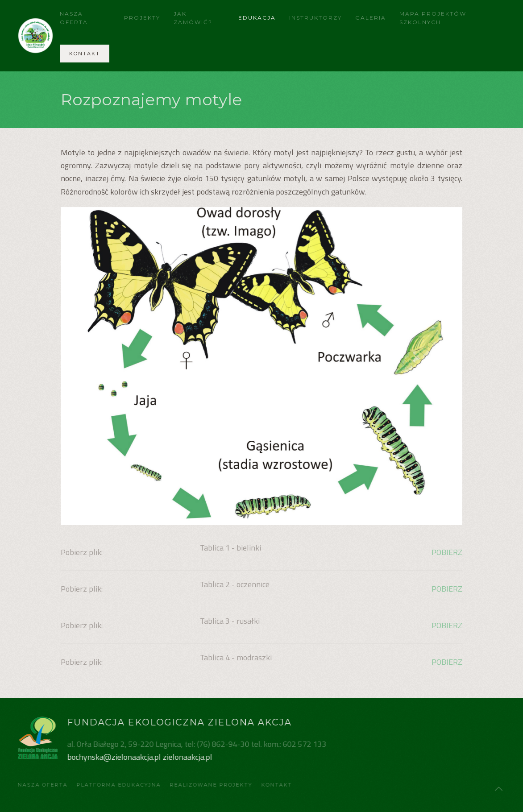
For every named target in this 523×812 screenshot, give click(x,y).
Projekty (142, 18)
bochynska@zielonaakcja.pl (113, 757)
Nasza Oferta (74, 18)
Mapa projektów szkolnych (433, 18)
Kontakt (85, 54)
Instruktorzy (315, 18)
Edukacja (257, 18)
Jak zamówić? (193, 18)
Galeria (371, 18)
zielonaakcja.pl (187, 757)
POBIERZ (447, 552)
